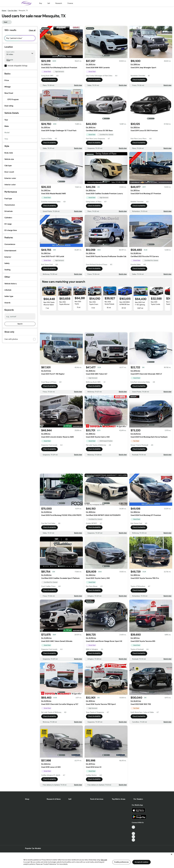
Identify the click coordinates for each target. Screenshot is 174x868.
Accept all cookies (141, 862)
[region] (87, 860)
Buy (41, 3)
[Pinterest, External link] (133, 840)
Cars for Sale (12, 10)
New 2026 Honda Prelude (109, 303)
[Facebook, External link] (133, 830)
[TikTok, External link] (133, 827)
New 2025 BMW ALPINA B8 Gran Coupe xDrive (125, 304)
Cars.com (104, 860)
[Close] (172, 854)
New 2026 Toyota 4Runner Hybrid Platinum (49, 305)
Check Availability (50, 80)
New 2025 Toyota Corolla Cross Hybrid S (155, 304)
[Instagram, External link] (133, 837)
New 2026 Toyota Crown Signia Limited (94, 304)
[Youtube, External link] (133, 834)
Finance (70, 3)
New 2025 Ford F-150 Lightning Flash (140, 305)
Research (59, 3)
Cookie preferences (121, 862)
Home (4, 10)
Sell (49, 3)
